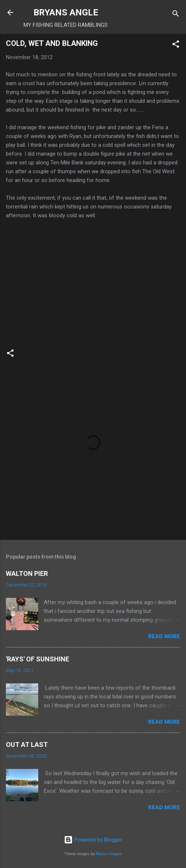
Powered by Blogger (93, 840)
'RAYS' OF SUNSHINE (37, 659)
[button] (176, 45)
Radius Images (109, 854)
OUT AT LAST (27, 744)
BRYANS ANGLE (66, 12)
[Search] (176, 15)
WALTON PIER (27, 573)
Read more (164, 636)
